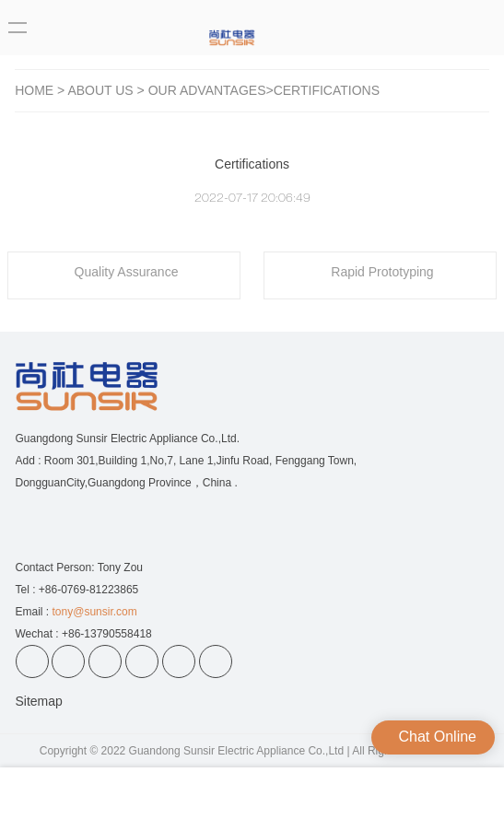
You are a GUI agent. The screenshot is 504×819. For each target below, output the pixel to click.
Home (34, 90)
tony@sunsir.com (95, 612)
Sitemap (39, 701)
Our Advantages (207, 90)
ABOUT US (100, 90)
